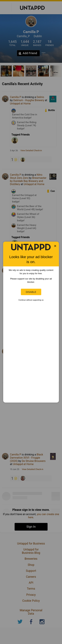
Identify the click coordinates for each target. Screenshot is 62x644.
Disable (31, 292)
